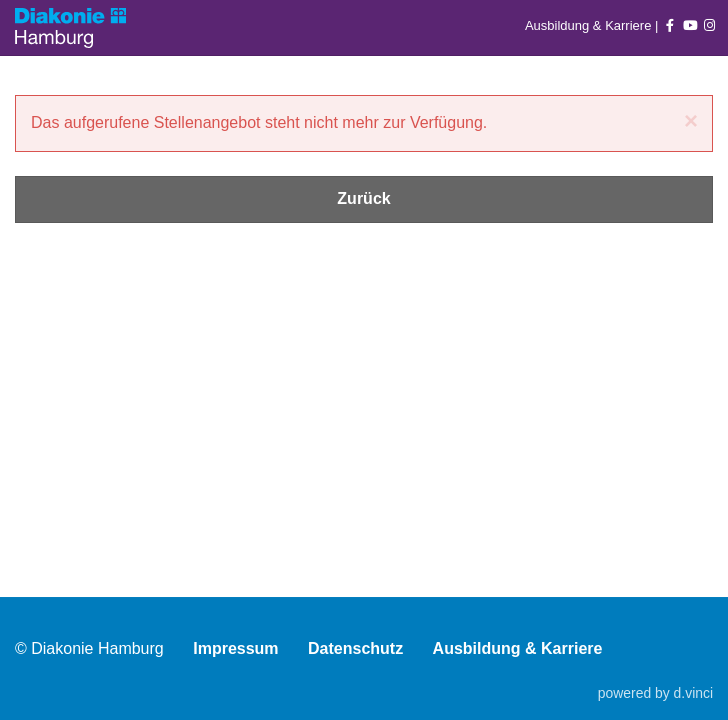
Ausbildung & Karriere (590, 25)
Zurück (363, 198)
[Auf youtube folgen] (690, 25)
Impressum (235, 648)
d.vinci (693, 693)
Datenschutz (355, 648)
